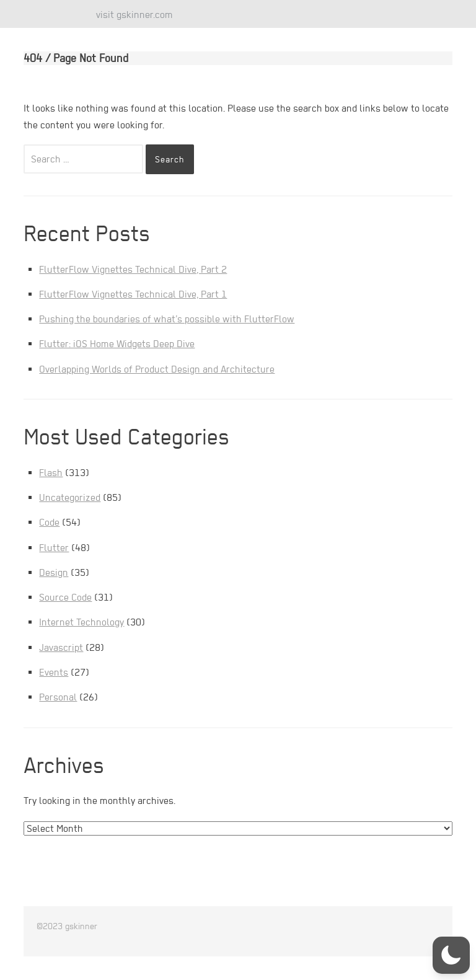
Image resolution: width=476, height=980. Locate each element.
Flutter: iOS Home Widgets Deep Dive (117, 344)
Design (54, 572)
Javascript (61, 647)
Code (49, 522)
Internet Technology (82, 622)
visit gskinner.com (134, 15)
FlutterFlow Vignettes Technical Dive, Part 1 (133, 294)
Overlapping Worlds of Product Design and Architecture (157, 369)
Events (54, 672)
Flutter (54, 548)
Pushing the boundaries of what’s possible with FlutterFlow (167, 319)
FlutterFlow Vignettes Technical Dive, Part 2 (133, 269)
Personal (58, 697)
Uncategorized (70, 497)
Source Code (65, 597)
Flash (51, 473)
